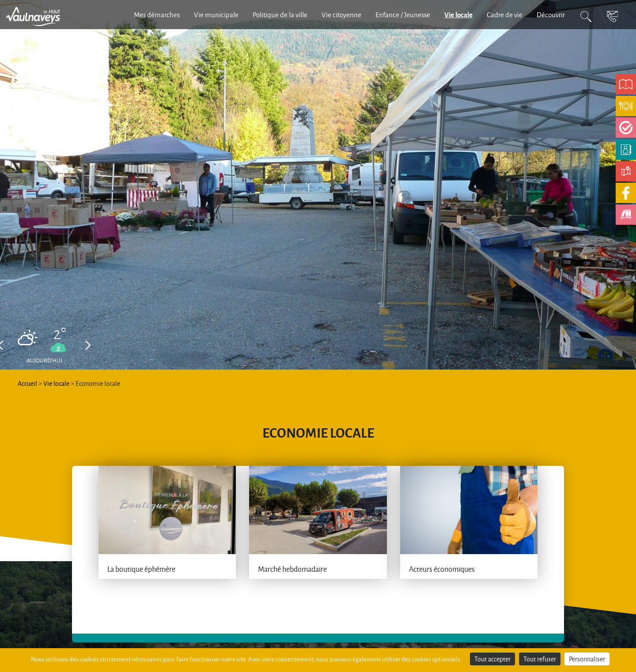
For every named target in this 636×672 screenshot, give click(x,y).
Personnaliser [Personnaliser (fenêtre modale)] (587, 659)
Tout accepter (492, 659)
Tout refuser (540, 659)
